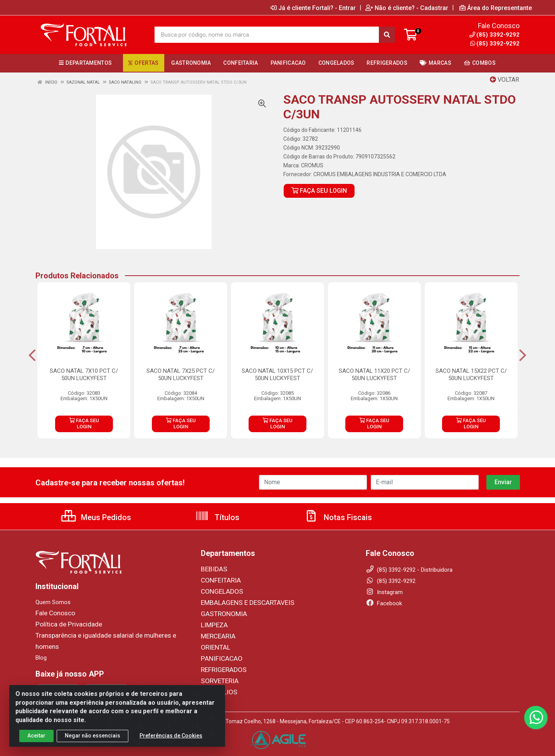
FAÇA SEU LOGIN (319, 191)
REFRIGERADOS (221, 666)
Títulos (217, 517)
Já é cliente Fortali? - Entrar (313, 8)
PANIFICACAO (219, 655)
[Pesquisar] (387, 35)
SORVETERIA (217, 677)
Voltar (505, 80)
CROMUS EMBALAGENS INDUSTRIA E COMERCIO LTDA (380, 174)
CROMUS (312, 165)
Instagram (384, 592)
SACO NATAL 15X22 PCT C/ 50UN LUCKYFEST (471, 375)
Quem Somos (53, 602)
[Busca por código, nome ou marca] (267, 35)
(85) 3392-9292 (495, 44)
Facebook (384, 603)
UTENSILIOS (216, 688)
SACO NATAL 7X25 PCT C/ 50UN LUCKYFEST (181, 375)
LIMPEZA (213, 623)
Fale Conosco (53, 613)
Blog (41, 645)
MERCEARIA (216, 634)
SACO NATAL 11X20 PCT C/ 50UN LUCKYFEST (374, 375)
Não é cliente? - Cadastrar (407, 8)
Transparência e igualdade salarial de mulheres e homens (108, 635)
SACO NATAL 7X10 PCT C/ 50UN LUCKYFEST (84, 375)
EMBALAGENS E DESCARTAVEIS (242, 601)
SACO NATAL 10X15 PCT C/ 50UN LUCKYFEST (277, 375)
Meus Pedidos (96, 517)
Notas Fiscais (338, 517)
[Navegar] (32, 355)
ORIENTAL (214, 645)
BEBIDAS (212, 569)
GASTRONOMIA (221, 612)
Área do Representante (496, 8)
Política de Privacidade (64, 624)
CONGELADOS (219, 591)
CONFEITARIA (218, 580)
